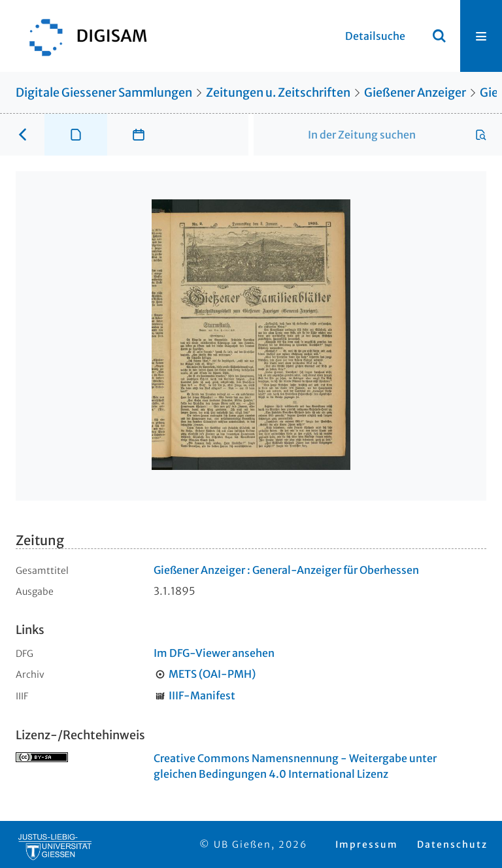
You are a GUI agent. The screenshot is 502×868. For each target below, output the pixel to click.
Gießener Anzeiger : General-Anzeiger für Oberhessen (286, 570)
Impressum (367, 844)
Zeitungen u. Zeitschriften (278, 92)
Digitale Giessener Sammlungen (104, 92)
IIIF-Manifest (202, 695)
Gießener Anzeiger (415, 92)
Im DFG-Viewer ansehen (214, 653)
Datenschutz (452, 844)
